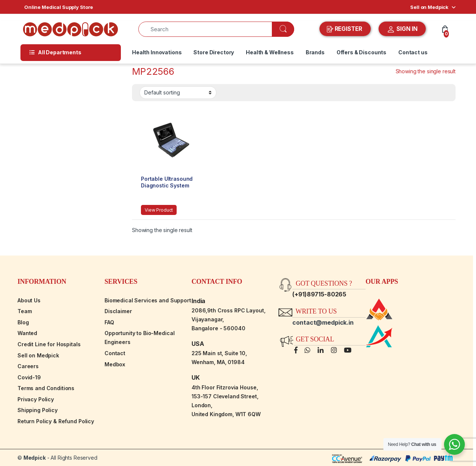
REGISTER (345, 29)
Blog (23, 322)
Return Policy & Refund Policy (56, 421)
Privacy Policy (36, 399)
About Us (29, 300)
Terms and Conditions (46, 388)
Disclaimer (118, 311)
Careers (28, 366)
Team (25, 311)
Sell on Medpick (429, 7)
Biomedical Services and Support (148, 300)
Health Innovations (157, 52)
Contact (115, 353)
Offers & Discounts (361, 52)
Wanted (27, 333)
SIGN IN (402, 29)
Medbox (115, 364)
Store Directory (214, 52)
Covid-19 (29, 377)
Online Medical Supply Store (59, 7)
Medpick (35, 458)
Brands (315, 52)
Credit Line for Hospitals (49, 344)
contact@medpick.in (323, 322)
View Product (159, 210)
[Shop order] (178, 93)
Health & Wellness (270, 52)
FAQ (109, 322)
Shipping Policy (38, 410)
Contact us (413, 52)
